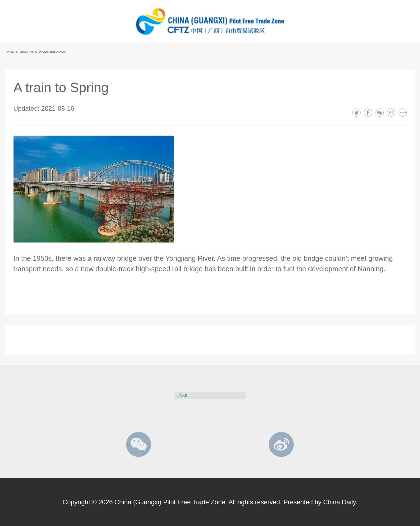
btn (15, 23)
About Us (27, 52)
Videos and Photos (52, 52)
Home (10, 52)
